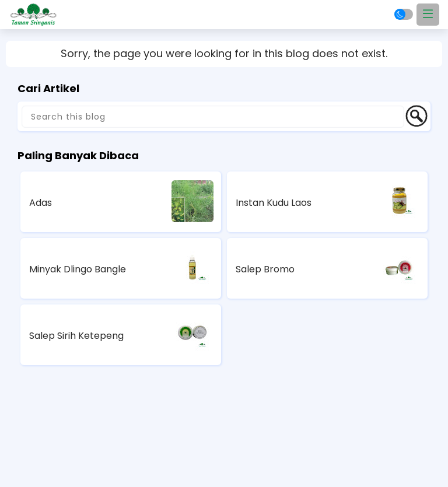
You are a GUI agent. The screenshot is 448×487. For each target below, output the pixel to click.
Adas (41, 203)
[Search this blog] (213, 117)
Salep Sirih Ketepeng (76, 336)
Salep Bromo (265, 269)
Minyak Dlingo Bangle (78, 269)
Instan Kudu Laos (274, 203)
